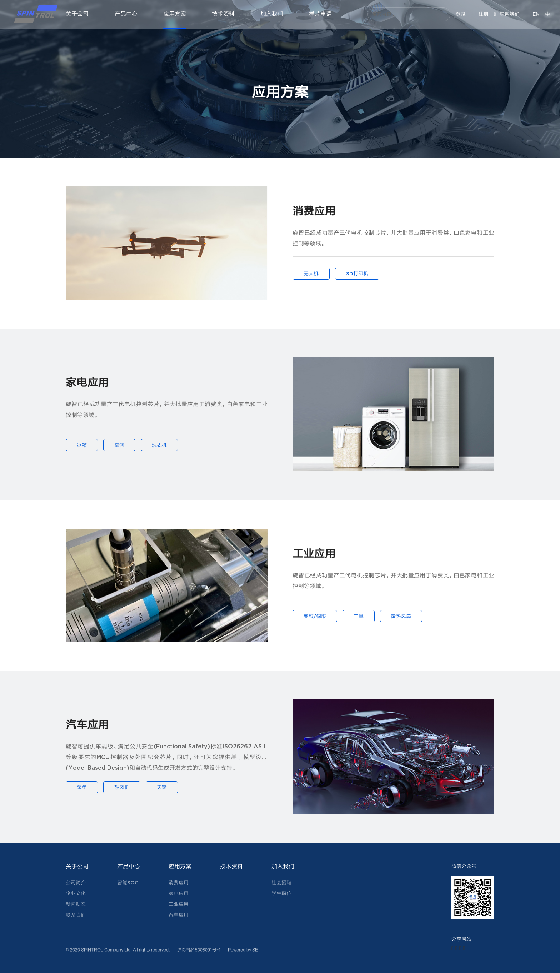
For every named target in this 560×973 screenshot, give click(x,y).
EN (536, 14)
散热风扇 (401, 617)
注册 (484, 14)
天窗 (162, 788)
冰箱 (82, 445)
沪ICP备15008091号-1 (199, 949)
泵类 (82, 788)
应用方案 (175, 14)
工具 (359, 617)
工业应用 (179, 904)
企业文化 (76, 894)
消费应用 (179, 883)
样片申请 (320, 14)
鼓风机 (122, 788)
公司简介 (76, 883)
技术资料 (223, 14)
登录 (461, 14)
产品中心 (126, 14)
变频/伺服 (315, 617)
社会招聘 (281, 883)
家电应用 (179, 894)
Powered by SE (243, 949)
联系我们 (507, 14)
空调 (119, 445)
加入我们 (272, 14)
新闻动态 (76, 904)
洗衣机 (159, 445)
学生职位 (281, 894)
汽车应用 (179, 915)
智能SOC (128, 883)
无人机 (311, 274)
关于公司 (77, 14)
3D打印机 (357, 274)
